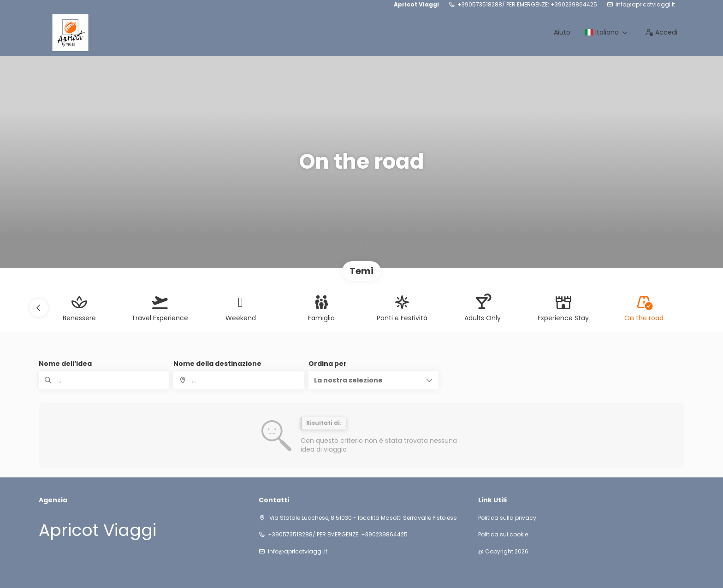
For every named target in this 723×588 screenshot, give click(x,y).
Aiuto (562, 32)
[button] (39, 308)
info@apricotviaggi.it (645, 5)
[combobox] (238, 380)
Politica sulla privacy (507, 518)
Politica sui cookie (503, 535)
